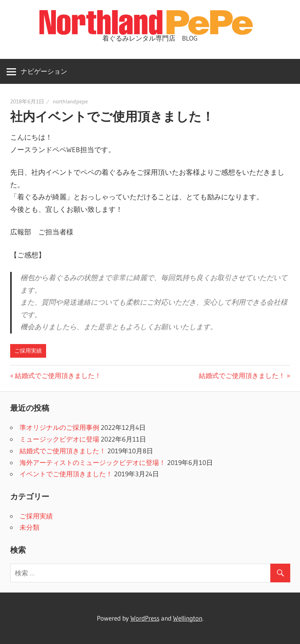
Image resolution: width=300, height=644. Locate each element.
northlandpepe (70, 101)
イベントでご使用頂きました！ (66, 474)
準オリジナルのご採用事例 (59, 427)
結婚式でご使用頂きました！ (58, 375)
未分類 (29, 527)
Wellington (188, 618)
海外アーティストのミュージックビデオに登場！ (93, 462)
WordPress (145, 618)
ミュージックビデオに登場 (59, 439)
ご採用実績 (28, 351)
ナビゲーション (44, 71)
